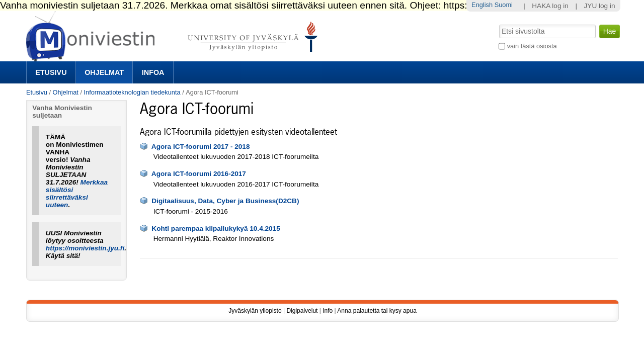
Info (328, 311)
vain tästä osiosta (532, 46)
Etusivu (51, 72)
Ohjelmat (104, 72)
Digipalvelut (302, 311)
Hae (498, 24)
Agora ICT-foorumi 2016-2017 (199, 174)
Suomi (504, 5)
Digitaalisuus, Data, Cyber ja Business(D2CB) (225, 201)
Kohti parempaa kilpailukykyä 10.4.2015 (216, 229)
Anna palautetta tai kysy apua (377, 311)
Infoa (153, 72)
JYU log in (600, 6)
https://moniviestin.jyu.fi (85, 248)
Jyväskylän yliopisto (255, 311)
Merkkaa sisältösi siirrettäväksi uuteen (77, 194)
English (482, 5)
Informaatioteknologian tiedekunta (132, 92)
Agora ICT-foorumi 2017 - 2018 (201, 147)
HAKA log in (550, 6)
